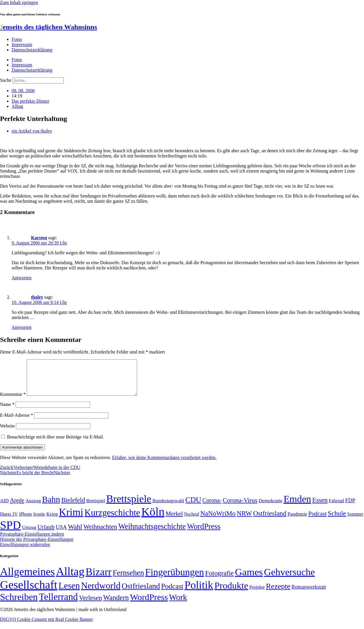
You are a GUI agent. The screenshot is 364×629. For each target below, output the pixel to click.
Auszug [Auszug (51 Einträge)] (33, 507)
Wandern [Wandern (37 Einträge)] (116, 604)
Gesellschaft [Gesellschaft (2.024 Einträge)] (29, 592)
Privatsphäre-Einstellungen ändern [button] (32, 541)
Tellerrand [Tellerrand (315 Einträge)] (58, 604)
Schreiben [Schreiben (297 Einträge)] (19, 604)
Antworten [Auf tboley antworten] (21, 327)
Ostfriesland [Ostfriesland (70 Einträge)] (141, 593)
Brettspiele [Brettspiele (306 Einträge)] (129, 506)
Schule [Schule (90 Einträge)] (337, 520)
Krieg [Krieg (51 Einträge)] (52, 521)
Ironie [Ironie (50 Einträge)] (39, 521)
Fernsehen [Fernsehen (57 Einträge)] (128, 580)
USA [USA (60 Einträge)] (61, 534)
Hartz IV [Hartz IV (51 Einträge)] (9, 521)
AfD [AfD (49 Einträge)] (4, 508)
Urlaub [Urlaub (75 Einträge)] (46, 534)
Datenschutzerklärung (32, 50)
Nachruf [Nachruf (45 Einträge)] (192, 521)
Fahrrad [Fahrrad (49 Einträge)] (336, 508)
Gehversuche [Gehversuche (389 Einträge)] (289, 579)
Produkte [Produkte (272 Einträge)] (231, 592)
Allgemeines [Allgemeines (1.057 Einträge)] (27, 579)
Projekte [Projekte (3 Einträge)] (257, 594)
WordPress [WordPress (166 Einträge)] (149, 604)
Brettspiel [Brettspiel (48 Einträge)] (96, 508)
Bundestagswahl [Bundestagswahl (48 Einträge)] (168, 508)
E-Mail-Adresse (17, 422)
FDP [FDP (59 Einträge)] (350, 507)
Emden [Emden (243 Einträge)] (297, 506)
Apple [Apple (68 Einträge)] (17, 507)
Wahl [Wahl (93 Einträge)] (75, 534)
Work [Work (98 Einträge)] (178, 604)
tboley (37, 297)
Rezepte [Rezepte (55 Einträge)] (278, 593)
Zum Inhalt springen (19, 2)
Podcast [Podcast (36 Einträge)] (172, 593)
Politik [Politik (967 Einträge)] (199, 592)
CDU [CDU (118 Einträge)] (193, 507)
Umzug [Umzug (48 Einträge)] (29, 534)
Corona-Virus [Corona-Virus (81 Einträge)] (240, 507)
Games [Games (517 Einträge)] (249, 579)
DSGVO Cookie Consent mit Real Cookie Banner (47, 626)
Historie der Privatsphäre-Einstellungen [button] (37, 546)
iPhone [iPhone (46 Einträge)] (25, 521)
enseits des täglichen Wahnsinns (49, 27)
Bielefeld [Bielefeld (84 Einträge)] (73, 507)
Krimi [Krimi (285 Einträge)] (71, 519)
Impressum (22, 45)
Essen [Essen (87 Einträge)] (320, 507)
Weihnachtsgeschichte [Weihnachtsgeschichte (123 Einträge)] (152, 533)
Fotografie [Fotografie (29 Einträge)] (220, 580)
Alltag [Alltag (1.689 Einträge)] (70, 578)
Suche (6, 80)
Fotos (17, 39)
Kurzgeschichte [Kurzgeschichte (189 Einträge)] (112, 520)
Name (7, 411)
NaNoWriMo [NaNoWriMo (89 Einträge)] (218, 520)
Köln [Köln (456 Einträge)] (153, 519)
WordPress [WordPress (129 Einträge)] (204, 533)
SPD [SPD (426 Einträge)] (10, 532)
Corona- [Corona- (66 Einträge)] (212, 507)
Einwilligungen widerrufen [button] (25, 551)
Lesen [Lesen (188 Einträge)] (69, 593)
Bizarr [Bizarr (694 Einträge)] (99, 579)
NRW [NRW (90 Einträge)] (244, 520)
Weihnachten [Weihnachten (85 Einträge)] (100, 534)
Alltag (17, 106)
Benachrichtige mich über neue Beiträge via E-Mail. (55, 444)
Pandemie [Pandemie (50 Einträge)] (297, 521)
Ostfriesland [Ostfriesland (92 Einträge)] (270, 520)
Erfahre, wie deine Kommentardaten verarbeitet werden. (164, 464)
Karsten (39, 238)
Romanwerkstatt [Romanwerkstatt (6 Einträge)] (309, 594)
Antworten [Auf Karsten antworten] (21, 278)
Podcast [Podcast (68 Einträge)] (317, 521)
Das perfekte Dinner (30, 101)
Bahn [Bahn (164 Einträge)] (51, 506)
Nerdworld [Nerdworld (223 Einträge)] (101, 593)
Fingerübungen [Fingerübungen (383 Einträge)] (175, 579)
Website (7, 433)
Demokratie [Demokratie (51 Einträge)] (270, 507)
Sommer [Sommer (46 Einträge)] (355, 521)
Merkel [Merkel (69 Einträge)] (174, 521)
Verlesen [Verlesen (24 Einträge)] (90, 605)
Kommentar (13, 401)
